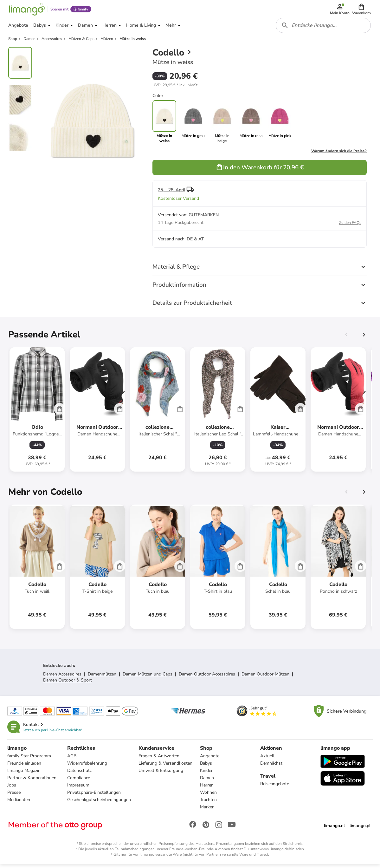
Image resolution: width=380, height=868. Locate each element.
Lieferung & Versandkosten (166, 767)
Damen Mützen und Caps (148, 677)
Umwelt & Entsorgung (161, 774)
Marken (208, 810)
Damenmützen (102, 677)
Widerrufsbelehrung (87, 767)
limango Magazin (24, 774)
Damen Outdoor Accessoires (207, 677)
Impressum (79, 789)
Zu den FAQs (350, 226)
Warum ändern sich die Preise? (339, 154)
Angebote (210, 759)
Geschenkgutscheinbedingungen (99, 803)
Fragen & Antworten (159, 759)
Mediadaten (19, 803)
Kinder (207, 774)
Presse (14, 796)
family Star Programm (29, 759)
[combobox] (324, 28)
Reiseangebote (275, 787)
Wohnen (209, 796)
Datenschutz (80, 774)
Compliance (79, 781)
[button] (362, 10)
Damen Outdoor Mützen (265, 677)
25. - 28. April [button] (171, 193)
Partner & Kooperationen (32, 781)
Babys (206, 767)
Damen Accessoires (62, 677)
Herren (207, 789)
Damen (207, 781)
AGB (72, 759)
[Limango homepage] (26, 10)
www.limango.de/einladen (282, 852)
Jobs (12, 789)
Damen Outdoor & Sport (68, 683)
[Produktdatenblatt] (37, 413)
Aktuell (267, 759)
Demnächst (271, 767)
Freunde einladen (25, 767)
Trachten (209, 803)
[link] (193, 125)
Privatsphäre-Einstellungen (94, 796)
